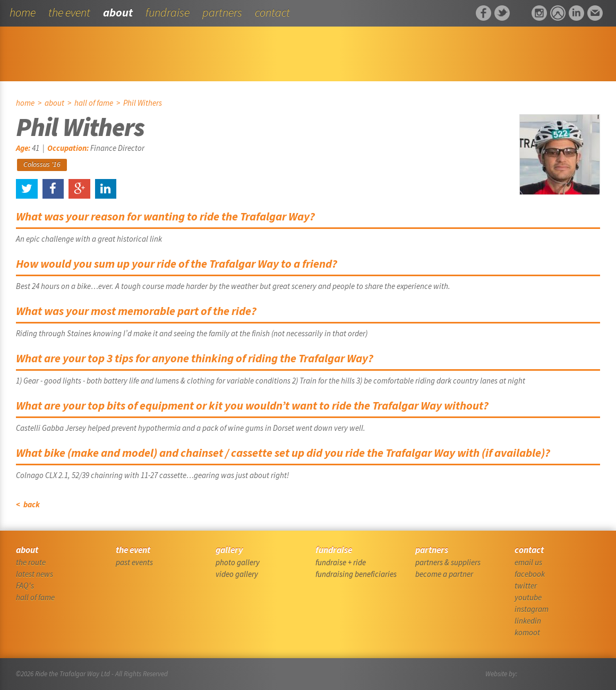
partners (222, 12)
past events (134, 562)
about (118, 12)
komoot (527, 632)
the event (69, 12)
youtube (528, 597)
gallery (229, 550)
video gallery (237, 574)
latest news (35, 574)
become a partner (444, 574)
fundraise (168, 12)
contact (272, 12)
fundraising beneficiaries (356, 574)
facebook (530, 574)
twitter (526, 586)
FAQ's (25, 586)
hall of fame (94, 103)
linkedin (528, 621)
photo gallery (238, 562)
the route (31, 562)
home (23, 12)
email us (528, 562)
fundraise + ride (341, 562)
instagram (532, 609)
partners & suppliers (448, 562)
